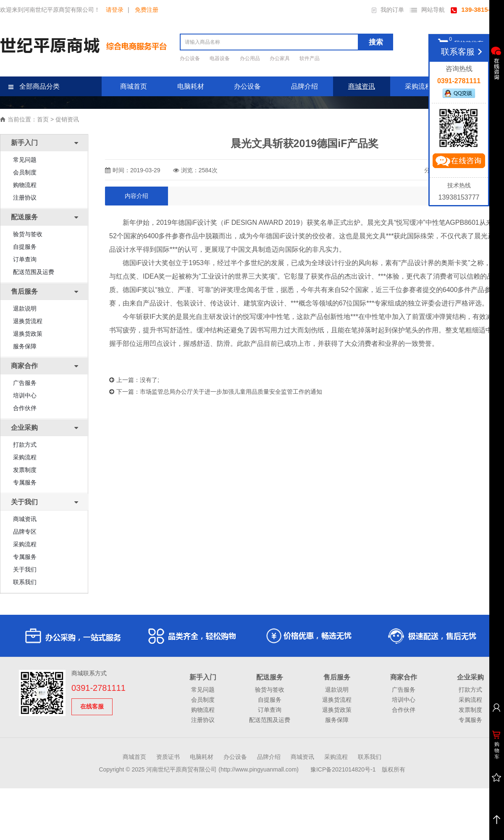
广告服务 (25, 383)
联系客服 (463, 52)
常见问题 (25, 160)
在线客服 (92, 706)
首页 (43, 119)
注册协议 (25, 197)
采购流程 (418, 86)
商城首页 (134, 86)
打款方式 (25, 445)
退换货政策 (28, 334)
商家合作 (404, 677)
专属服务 (25, 482)
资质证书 (168, 757)
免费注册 (147, 10)
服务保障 (25, 346)
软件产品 (310, 58)
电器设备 (220, 58)
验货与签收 (28, 234)
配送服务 (270, 677)
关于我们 (25, 569)
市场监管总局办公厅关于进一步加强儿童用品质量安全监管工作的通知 (231, 392)
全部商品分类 (34, 86)
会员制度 (25, 172)
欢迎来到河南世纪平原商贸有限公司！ (50, 10)
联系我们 (25, 582)
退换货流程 (28, 321)
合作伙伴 (25, 408)
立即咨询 (459, 163)
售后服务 (337, 677)
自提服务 (25, 247)
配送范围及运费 (34, 272)
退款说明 (25, 308)
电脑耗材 (191, 86)
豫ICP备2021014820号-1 (343, 769)
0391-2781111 (98, 688)
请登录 (115, 10)
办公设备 (190, 58)
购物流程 (25, 185)
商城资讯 (362, 86)
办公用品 (251, 58)
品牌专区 (25, 532)
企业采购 (470, 677)
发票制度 (25, 470)
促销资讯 (67, 119)
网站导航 (427, 10)
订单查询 (25, 259)
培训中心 (25, 395)
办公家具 (280, 58)
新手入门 (203, 677)
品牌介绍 (304, 86)
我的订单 (388, 10)
